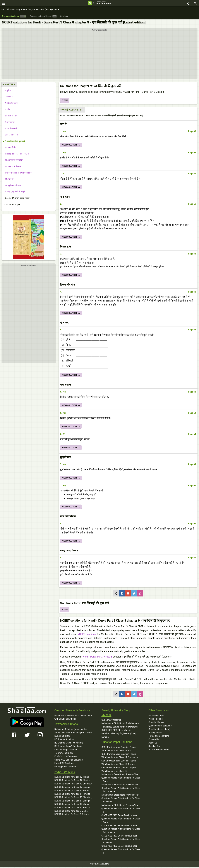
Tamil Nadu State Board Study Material (120, 728)
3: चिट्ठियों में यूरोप (10, 104)
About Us (153, 744)
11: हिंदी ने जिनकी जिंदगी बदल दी (16, 155)
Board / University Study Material (116, 713)
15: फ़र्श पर (8, 180)
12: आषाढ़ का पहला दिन (13, 161)
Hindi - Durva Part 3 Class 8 (98, 658)
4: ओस (7, 110)
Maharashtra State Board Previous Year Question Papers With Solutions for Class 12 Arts (121, 779)
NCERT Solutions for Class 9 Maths (71, 812)
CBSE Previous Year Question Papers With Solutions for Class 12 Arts (119, 750)
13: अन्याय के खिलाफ (12, 167)
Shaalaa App (154, 747)
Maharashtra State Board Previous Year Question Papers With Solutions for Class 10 (121, 809)
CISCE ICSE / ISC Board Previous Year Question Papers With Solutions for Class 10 (121, 850)
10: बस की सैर (9, 148)
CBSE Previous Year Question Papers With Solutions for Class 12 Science (119, 763)
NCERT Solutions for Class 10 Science (72, 808)
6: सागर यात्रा (9, 123)
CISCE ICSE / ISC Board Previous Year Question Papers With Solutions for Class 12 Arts (121, 820)
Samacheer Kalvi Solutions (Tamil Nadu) (73, 733)
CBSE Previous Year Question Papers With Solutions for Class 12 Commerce (120, 756)
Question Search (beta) (159, 730)
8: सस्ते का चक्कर (10, 136)
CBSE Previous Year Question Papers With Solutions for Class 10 (119, 770)
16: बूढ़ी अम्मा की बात (12, 186)
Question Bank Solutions (160, 727)
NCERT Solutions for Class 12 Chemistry (73, 785)
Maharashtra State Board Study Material (120, 724)
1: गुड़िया (7, 91)
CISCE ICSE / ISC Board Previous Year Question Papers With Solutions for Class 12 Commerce (121, 830)
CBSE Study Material (111, 721)
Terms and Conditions (159, 737)
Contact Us (154, 740)
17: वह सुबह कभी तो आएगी (14, 193)
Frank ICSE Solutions (64, 764)
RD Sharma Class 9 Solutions (68, 747)
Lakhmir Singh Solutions (66, 751)
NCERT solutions (87, 635)
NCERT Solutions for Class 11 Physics (72, 795)
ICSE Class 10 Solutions (66, 757)
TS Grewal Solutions (64, 754)
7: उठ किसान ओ (10, 129)
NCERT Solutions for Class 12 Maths (72, 778)
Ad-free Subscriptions (159, 751)
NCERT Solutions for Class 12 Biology (72, 788)
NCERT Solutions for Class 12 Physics (72, 781)
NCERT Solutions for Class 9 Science (72, 815)
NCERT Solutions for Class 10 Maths (72, 805)
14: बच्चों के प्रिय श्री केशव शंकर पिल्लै (18, 174)
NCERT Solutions (62, 737)
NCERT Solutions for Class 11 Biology (72, 801)
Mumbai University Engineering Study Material (119, 736)
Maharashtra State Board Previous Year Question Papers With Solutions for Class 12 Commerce (121, 789)
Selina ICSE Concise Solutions (69, 761)
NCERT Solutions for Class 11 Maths (72, 791)
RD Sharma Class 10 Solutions (69, 744)
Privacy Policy (155, 733)
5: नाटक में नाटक (10, 117)
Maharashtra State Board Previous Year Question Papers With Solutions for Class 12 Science (121, 799)
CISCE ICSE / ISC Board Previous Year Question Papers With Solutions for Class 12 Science (121, 840)
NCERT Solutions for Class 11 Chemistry (73, 798)
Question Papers (156, 723)
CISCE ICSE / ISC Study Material (117, 731)
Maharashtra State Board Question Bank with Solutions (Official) (73, 718)
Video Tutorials (155, 720)
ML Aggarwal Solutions (65, 768)
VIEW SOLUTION (71, 146)
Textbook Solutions (66, 725)
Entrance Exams (156, 716)
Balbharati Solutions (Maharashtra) (71, 730)
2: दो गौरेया (8, 98)
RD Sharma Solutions (64, 740)
